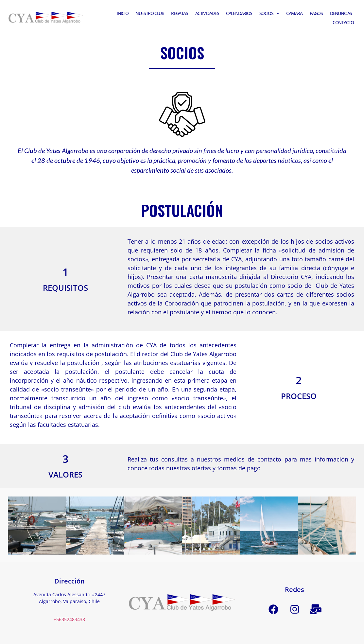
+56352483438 (69, 619)
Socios (269, 13)
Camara (294, 13)
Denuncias (341, 13)
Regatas (179, 13)
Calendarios (239, 13)
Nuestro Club (150, 13)
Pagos (316, 13)
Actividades (207, 13)
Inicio (123, 13)
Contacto (343, 22)
